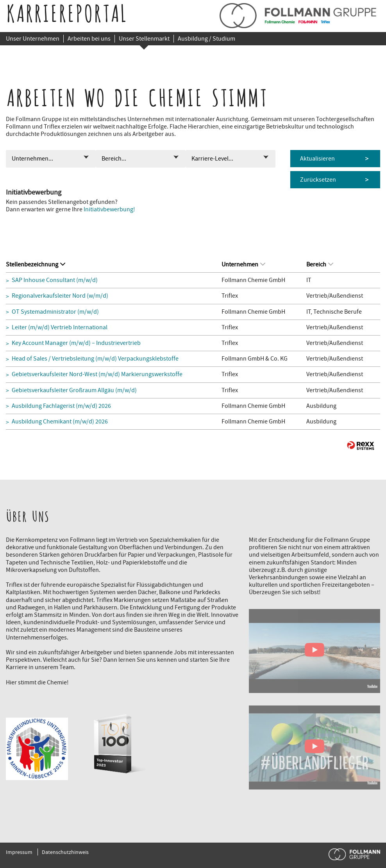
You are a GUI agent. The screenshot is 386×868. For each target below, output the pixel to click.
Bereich (320, 264)
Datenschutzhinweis (65, 852)
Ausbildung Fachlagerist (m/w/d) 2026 (61, 406)
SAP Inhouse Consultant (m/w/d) (55, 280)
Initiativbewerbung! (109, 209)
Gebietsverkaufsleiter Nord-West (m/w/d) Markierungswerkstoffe (97, 374)
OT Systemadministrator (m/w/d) (55, 312)
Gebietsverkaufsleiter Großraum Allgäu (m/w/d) (74, 390)
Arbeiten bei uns (89, 39)
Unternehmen (243, 264)
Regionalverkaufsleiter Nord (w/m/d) (60, 296)
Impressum (19, 852)
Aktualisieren (317, 159)
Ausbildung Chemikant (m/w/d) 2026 (60, 422)
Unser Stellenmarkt (144, 39)
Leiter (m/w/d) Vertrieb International (60, 328)
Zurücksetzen (318, 180)
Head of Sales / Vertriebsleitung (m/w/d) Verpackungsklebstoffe (95, 359)
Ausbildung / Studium (206, 39)
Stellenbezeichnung (36, 264)
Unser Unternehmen (33, 39)
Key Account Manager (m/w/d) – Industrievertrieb (76, 343)
